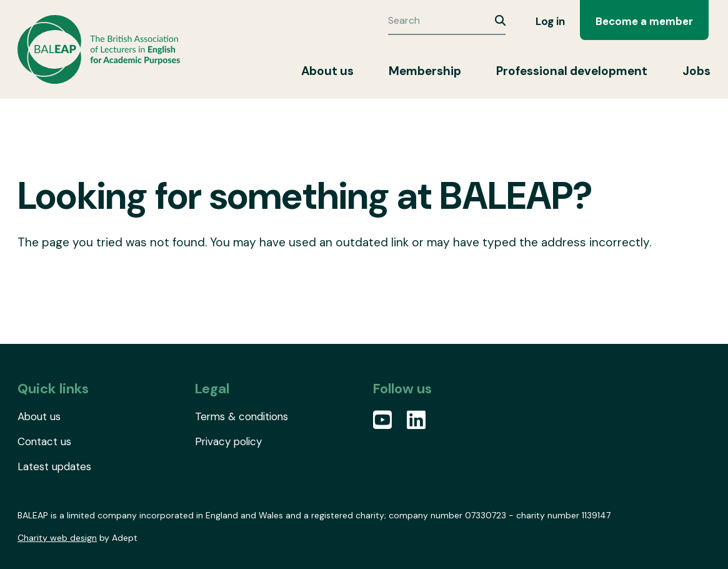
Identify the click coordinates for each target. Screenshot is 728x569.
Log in (550, 21)
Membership (425, 71)
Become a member (644, 21)
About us (327, 71)
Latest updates (54, 466)
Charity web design (57, 538)
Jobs (696, 71)
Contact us (44, 441)
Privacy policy (228, 441)
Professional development (572, 71)
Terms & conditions (242, 416)
